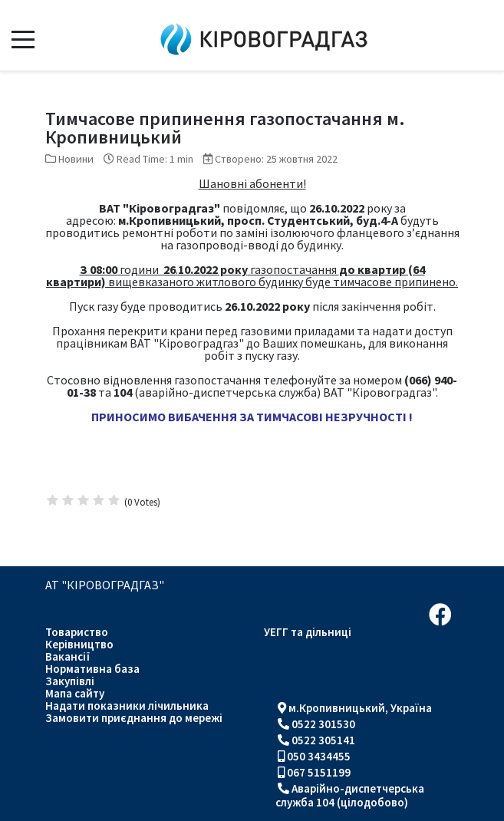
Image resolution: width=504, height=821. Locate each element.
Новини (76, 159)
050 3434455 (319, 756)
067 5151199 (319, 772)
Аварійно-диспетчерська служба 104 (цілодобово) (350, 795)
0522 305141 (323, 740)
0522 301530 (323, 724)
